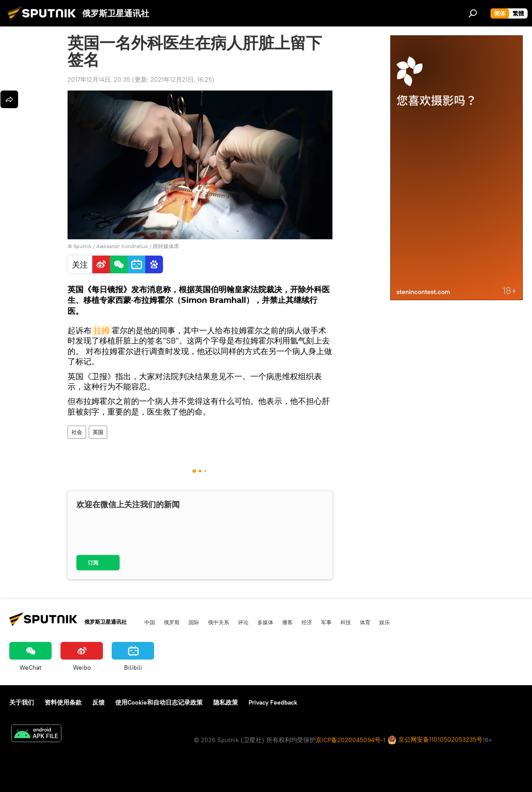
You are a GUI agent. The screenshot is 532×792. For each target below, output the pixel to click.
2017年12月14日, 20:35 (99, 79)
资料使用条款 (63, 702)
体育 (365, 622)
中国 (150, 622)
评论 (243, 622)
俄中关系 (219, 622)
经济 (307, 622)
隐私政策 (226, 702)
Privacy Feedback (273, 702)
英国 (98, 432)
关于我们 (22, 702)
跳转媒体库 (166, 246)
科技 (346, 622)
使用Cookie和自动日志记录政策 (159, 702)
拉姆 (102, 330)
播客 (287, 622)
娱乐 (385, 622)
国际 (194, 622)
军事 (326, 622)
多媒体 (265, 622)
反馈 (98, 702)
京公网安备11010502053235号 (435, 740)
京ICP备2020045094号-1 (351, 740)
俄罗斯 (172, 622)
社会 (77, 432)
